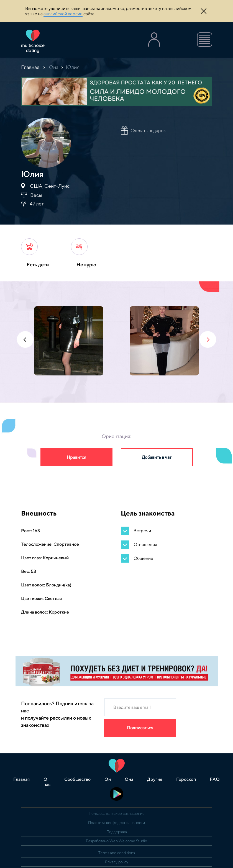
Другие (155, 779)
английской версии (63, 14)
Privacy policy (117, 862)
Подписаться (140, 728)
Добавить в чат (157, 457)
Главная (30, 67)
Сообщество (77, 779)
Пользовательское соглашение (117, 813)
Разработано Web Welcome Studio (116, 841)
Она (54, 67)
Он (108, 779)
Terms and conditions (117, 853)
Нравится (76, 457)
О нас (47, 782)
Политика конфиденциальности (116, 823)
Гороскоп (186, 779)
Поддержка (117, 832)
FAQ (215, 779)
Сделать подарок (148, 131)
